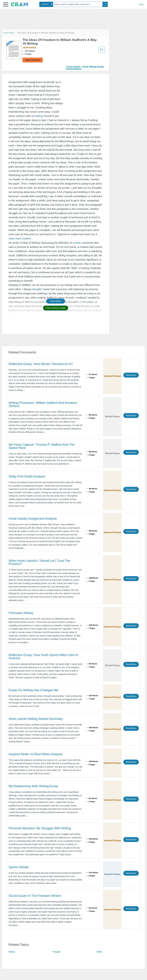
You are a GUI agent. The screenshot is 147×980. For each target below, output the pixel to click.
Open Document (33, 60)
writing (39, 116)
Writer (99, 952)
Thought (56, 952)
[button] (6, 4)
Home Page (8, 33)
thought (37, 289)
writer (78, 243)
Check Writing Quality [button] (56, 308)
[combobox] (46, 4)
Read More (131, 375)
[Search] (105, 4)
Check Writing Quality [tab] (93, 67)
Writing (12, 952)
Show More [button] (56, 301)
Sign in (142, 4)
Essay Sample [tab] (74, 67)
